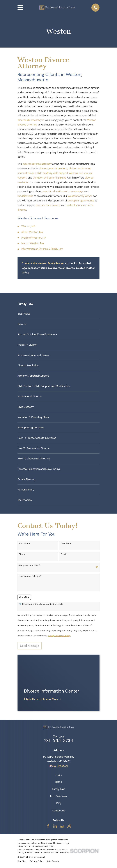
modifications (25, 196)
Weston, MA (28, 226)
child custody (45, 173)
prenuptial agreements (81, 201)
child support (61, 173)
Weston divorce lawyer (31, 120)
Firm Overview (58, 796)
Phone (22, 554)
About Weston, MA (32, 232)
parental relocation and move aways (63, 191)
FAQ (59, 803)
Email (63, 554)
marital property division (63, 168)
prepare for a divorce (48, 205)
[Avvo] (69, 826)
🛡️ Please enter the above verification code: (41, 604)
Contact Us (59, 811)
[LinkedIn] (55, 826)
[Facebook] (48, 826)
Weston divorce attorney (37, 164)
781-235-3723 (58, 741)
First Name (24, 543)
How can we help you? (30, 576)
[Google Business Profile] (62, 826)
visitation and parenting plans (49, 178)
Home (58, 782)
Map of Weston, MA (33, 243)
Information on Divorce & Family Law (42, 249)
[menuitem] (58, 314)
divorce (44, 168)
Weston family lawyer (80, 196)
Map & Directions (58, 766)
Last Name (66, 543)
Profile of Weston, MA (34, 238)
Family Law (58, 789)
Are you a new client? (30, 565)
